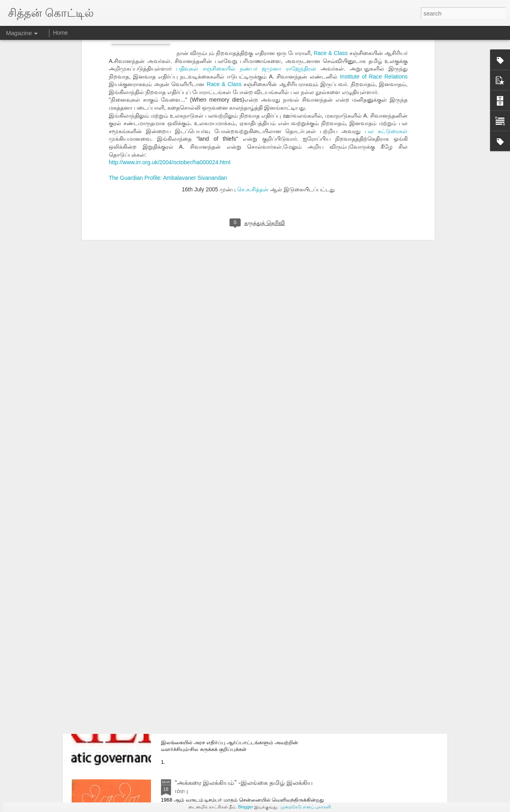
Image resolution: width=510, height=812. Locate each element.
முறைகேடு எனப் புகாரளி (305, 807)
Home (60, 33)
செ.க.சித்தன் (253, 82)
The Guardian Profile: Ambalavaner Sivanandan (168, 71)
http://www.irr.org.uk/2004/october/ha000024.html (170, 55)
